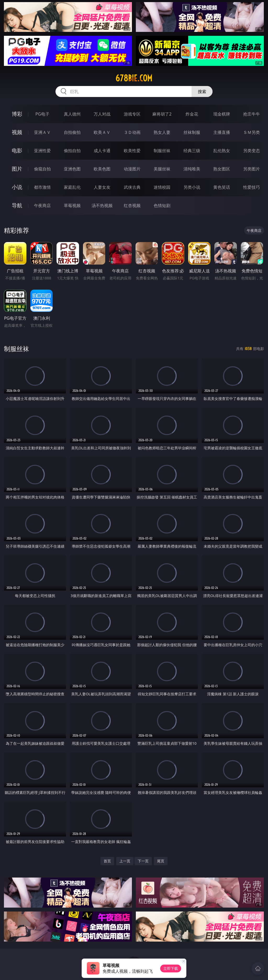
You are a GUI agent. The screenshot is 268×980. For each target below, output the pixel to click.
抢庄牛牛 (252, 114)
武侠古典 (132, 187)
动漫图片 (132, 169)
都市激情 (42, 187)
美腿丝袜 (162, 169)
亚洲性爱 (42, 151)
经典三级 (192, 151)
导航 (17, 205)
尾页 (161, 861)
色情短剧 (162, 205)
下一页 (143, 861)
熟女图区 (222, 169)
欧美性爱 (132, 151)
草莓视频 (72, 205)
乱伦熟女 (222, 151)
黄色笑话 (222, 187)
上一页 (125, 861)
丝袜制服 (192, 132)
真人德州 (72, 114)
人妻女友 (102, 187)
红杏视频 (132, 205)
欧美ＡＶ (102, 132)
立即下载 (171, 968)
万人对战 (102, 114)
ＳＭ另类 (252, 132)
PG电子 (42, 114)
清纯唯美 (192, 169)
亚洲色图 (72, 169)
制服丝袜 (162, 151)
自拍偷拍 (72, 132)
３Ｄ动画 (132, 132)
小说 (17, 187)
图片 (17, 169)
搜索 (202, 91)
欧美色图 (102, 169)
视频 (17, 132)
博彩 (17, 114)
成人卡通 (102, 151)
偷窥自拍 (42, 169)
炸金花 (192, 114)
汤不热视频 (102, 205)
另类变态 (252, 151)
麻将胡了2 (162, 114)
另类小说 (192, 187)
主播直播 (222, 132)
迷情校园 (162, 187)
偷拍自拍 (72, 151)
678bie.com (134, 78)
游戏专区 (132, 114)
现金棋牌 (222, 114)
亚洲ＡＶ (42, 132)
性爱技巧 (252, 187)
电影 (17, 150)
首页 (107, 861)
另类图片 (252, 169)
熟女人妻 (162, 132)
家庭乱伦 (72, 187)
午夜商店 (42, 205)
